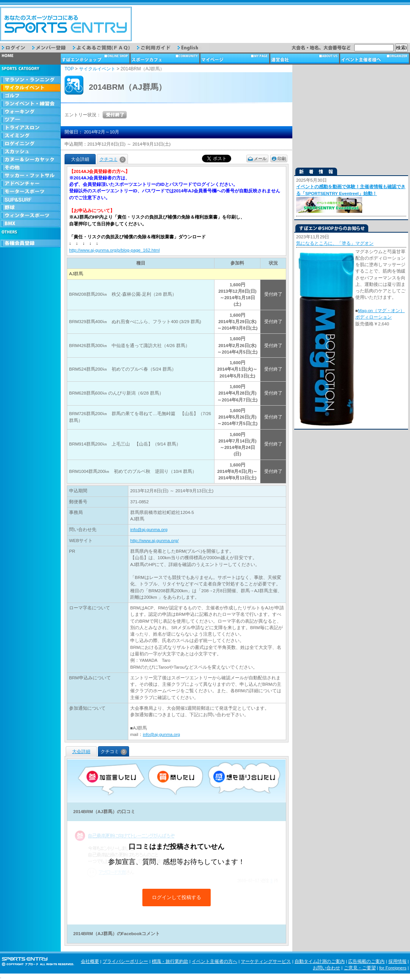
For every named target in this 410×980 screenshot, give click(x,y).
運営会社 (305, 59)
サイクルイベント (30, 88)
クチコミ (113, 159)
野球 (30, 208)
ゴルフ (30, 96)
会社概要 (90, 961)
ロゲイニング (30, 144)
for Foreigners (393, 968)
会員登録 (30, 243)
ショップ (96, 59)
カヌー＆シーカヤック (30, 160)
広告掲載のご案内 (366, 961)
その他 (30, 168)
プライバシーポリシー (125, 961)
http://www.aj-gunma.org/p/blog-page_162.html (114, 250)
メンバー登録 (53, 48)
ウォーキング (30, 112)
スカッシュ (30, 152)
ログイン (17, 48)
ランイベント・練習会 (30, 104)
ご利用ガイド (157, 48)
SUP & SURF (30, 200)
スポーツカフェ (166, 59)
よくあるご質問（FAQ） (105, 48)
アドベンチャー (30, 184)
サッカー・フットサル (30, 176)
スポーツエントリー (66, 24)
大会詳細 (81, 752)
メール (260, 159)
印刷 (282, 159)
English (193, 48)
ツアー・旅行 (30, 120)
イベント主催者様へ (375, 59)
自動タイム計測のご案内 (320, 961)
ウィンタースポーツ (30, 216)
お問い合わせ (326, 968)
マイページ (235, 59)
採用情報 (397, 961)
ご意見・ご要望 (360, 968)
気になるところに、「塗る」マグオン (335, 243)
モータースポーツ (30, 192)
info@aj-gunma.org (149, 530)
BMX (30, 224)
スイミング (30, 136)
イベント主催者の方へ (214, 961)
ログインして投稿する (177, 897)
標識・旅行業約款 (170, 961)
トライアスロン (30, 128)
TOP (69, 69)
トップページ (30, 59)
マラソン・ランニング (30, 80)
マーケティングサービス (266, 961)
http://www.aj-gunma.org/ (154, 541)
